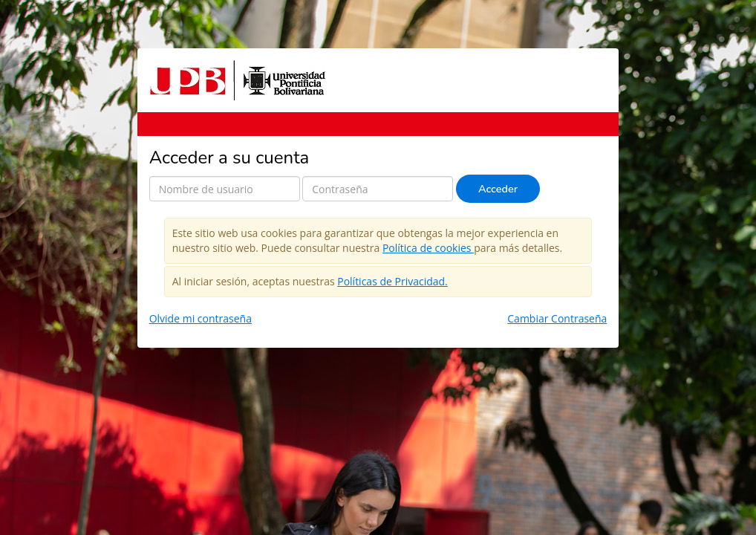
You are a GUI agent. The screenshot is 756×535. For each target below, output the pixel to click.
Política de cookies (428, 248)
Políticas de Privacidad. (392, 281)
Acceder (498, 189)
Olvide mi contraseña (201, 318)
